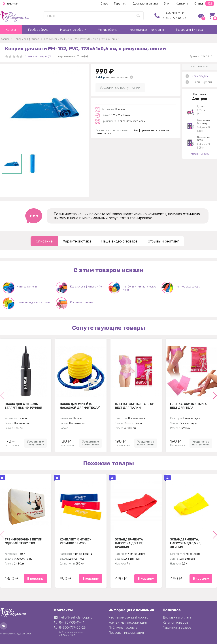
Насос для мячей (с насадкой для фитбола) (80, 406)
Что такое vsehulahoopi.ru (128, 617)
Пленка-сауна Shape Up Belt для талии (135, 406)
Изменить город (200, 154)
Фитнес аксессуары (188, 287)
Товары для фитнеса (189, 30)
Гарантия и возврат (178, 628)
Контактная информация (128, 622)
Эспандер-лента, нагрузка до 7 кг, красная (129, 543)
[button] (215, 395)
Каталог (11, 30)
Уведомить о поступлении (120, 88)
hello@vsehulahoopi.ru (73, 617)
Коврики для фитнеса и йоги (87, 287)
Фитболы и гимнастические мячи (140, 288)
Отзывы (204, 4)
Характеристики (77, 241)
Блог (167, 4)
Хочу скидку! (200, 76)
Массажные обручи (73, 30)
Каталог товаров (175, 622)
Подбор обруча (38, 30)
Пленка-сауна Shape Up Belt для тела (190, 406)
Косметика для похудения (147, 30)
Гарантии (120, 4)
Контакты (182, 4)
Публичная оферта (123, 628)
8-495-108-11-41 (174, 13)
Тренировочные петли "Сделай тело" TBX (24, 541)
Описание (44, 241)
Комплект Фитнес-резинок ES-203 (75, 541)
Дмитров (11, 4)
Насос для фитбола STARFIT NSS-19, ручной (23, 406)
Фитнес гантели (27, 287)
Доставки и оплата (145, 4)
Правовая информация (126, 633)
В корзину (35, 579)
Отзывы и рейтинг (163, 241)
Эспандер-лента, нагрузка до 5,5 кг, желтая (186, 543)
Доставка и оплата (177, 617)
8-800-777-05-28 (174, 18)
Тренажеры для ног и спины (34, 302)
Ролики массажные (82, 302)
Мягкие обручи (108, 30)
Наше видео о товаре (119, 241)
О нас (104, 4)
